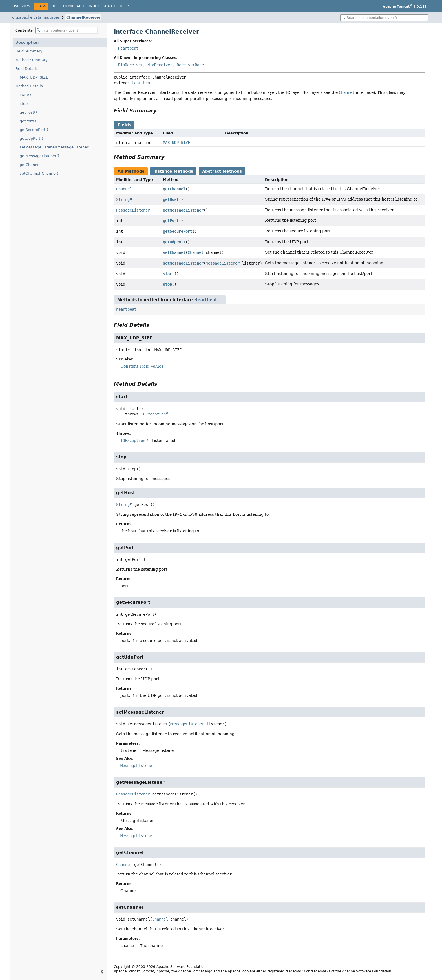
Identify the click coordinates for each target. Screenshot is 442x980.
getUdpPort (174, 242)
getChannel (174, 189)
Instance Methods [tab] (173, 171)
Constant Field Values (142, 366)
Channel (124, 189)
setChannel (174, 252)
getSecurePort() (34, 130)
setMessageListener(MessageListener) (55, 147)
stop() (25, 104)
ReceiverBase (190, 65)
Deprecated (74, 6)
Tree (55, 6)
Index (94, 6)
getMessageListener (183, 210)
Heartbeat (128, 48)
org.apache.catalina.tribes (36, 17)
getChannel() (32, 165)
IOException (153, 414)
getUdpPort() (31, 138)
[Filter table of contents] (67, 30)
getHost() (28, 112)
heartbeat (126, 309)
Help (124, 6)
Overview (21, 6)
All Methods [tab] (131, 171)
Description (27, 42)
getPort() (28, 121)
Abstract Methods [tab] (222, 171)
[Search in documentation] (384, 18)
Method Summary (31, 60)
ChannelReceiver (83, 17)
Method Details (29, 86)
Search (110, 6)
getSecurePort (178, 231)
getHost (171, 199)
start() (25, 95)
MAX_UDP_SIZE (34, 77)
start (169, 274)
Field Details (26, 69)
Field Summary (29, 51)
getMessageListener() (39, 156)
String (123, 199)
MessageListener (133, 210)
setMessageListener (183, 263)
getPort (171, 221)
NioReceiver (160, 65)
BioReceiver (131, 65)
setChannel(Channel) (39, 173)
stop (167, 284)
